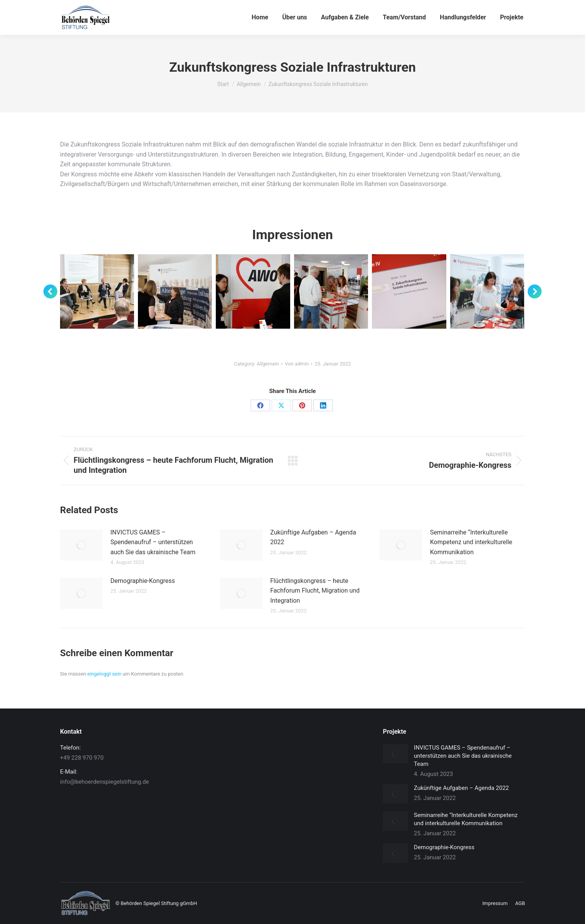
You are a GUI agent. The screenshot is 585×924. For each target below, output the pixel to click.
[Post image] (81, 545)
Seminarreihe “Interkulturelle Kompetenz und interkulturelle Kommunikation (471, 542)
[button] (50, 291)
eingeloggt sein (104, 674)
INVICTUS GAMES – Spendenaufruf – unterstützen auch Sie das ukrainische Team (153, 542)
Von (297, 364)
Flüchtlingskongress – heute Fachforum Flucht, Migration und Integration (315, 591)
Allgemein (268, 364)
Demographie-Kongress (143, 581)
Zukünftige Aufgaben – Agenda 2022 (313, 537)
